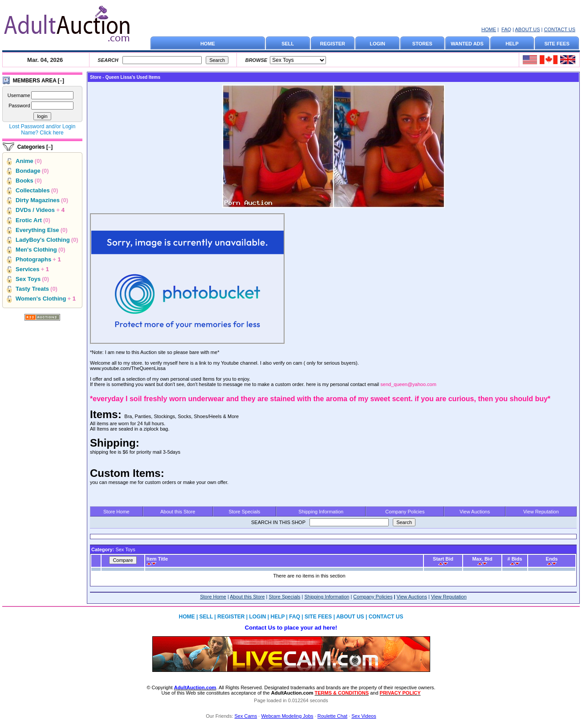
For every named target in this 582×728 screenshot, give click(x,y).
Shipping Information (321, 512)
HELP (512, 44)
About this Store (178, 512)
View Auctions (475, 512)
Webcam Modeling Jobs (287, 716)
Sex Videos (364, 716)
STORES (422, 44)
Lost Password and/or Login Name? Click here (43, 130)
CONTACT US (560, 29)
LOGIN (377, 44)
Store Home (116, 512)
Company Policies (405, 512)
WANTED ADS (467, 44)
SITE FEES (557, 44)
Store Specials (244, 512)
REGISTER (333, 44)
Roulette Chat (332, 716)
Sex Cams (246, 716)
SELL (288, 44)
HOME (489, 29)
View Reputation (541, 512)
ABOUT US (527, 29)
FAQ (506, 29)
